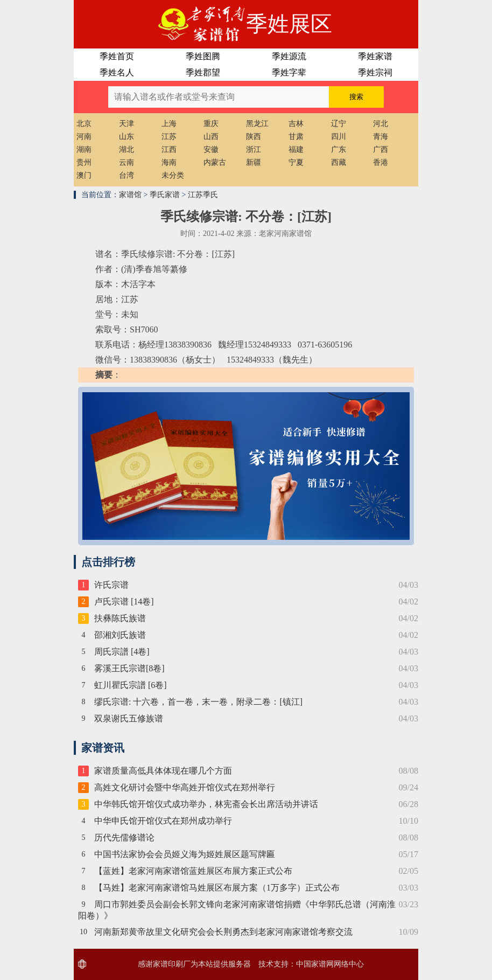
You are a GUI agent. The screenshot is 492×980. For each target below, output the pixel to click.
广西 (381, 150)
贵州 (84, 162)
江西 (169, 150)
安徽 (211, 150)
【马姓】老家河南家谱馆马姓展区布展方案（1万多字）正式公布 (217, 888)
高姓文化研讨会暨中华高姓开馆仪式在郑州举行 (185, 787)
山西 (211, 137)
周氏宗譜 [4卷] (122, 652)
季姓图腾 (203, 56)
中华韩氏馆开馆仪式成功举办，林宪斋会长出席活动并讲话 (206, 804)
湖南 (84, 150)
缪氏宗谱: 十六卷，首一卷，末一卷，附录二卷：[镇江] (198, 702)
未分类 (173, 175)
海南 (169, 162)
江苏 (169, 137)
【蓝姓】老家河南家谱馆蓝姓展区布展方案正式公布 (193, 871)
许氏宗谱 (111, 585)
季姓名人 (117, 72)
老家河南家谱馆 (160, 24)
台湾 (126, 175)
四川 (339, 137)
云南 (126, 162)
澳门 (84, 175)
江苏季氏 (203, 195)
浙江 (254, 150)
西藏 (339, 162)
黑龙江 (257, 124)
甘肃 (296, 137)
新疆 (254, 162)
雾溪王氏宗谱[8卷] (129, 668)
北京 (84, 124)
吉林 (296, 124)
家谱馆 (130, 195)
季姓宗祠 (375, 72)
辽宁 (339, 124)
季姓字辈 (289, 72)
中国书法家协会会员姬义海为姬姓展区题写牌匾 (185, 854)
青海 (381, 137)
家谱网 (322, 964)
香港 (381, 162)
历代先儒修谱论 (124, 837)
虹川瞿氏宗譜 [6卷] (131, 685)
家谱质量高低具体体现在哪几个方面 (163, 771)
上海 (169, 124)
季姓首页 (117, 56)
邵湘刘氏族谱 (120, 635)
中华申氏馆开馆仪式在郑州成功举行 (163, 821)
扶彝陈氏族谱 (120, 618)
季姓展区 (289, 24)
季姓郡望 (203, 72)
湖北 (126, 150)
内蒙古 (215, 162)
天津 (126, 124)
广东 (339, 150)
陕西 (254, 137)
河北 (381, 124)
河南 (84, 137)
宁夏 (296, 162)
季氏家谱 (165, 195)
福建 (296, 150)
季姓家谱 (375, 56)
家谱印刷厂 (172, 964)
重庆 (211, 124)
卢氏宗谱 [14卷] (124, 602)
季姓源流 (289, 56)
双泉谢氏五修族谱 (129, 718)
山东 (126, 137)
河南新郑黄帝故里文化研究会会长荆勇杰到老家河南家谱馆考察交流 (223, 932)
